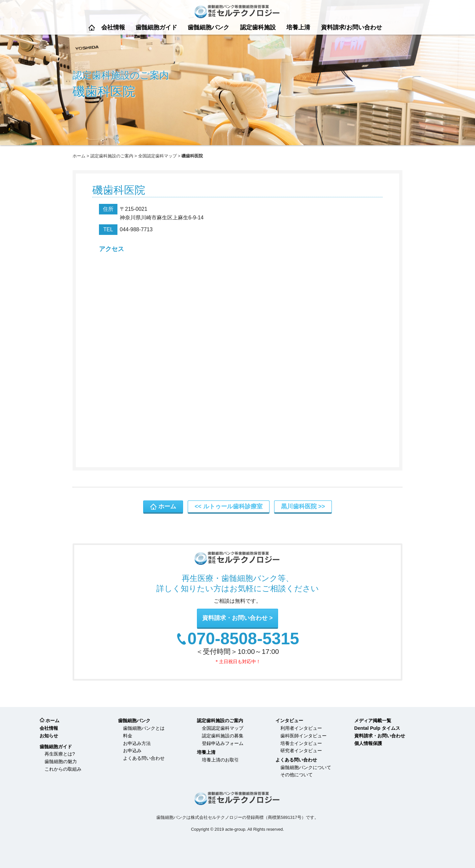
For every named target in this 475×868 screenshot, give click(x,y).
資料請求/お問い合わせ (351, 27)
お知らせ (49, 736)
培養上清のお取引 (220, 760)
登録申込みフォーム (223, 743)
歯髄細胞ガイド (156, 27)
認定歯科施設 (258, 27)
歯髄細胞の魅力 (61, 761)
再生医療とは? (60, 754)
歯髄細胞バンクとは (144, 728)
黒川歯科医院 (299, 506)
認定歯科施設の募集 (223, 736)
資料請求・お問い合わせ (235, 618)
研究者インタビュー (301, 751)
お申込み (132, 751)
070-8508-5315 (243, 639)
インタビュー (289, 721)
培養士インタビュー (301, 743)
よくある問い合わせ (144, 758)
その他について (297, 775)
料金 (128, 736)
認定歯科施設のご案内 (112, 156)
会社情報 (113, 27)
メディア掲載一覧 (373, 721)
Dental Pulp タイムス (377, 728)
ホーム (92, 28)
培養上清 (298, 27)
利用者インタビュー (301, 728)
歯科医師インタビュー (303, 736)
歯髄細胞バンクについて (306, 767)
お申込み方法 (137, 743)
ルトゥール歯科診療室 (233, 506)
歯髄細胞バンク (208, 27)
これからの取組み (63, 769)
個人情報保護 (368, 743)
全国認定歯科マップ (158, 156)
